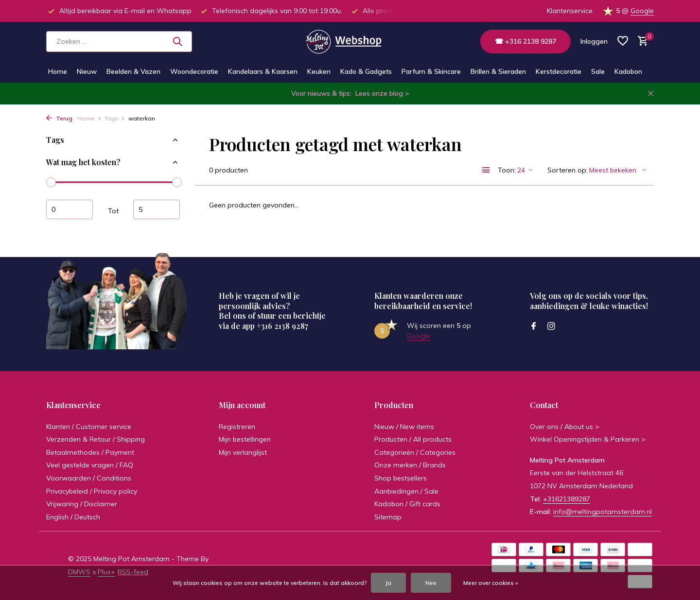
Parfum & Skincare (431, 71)
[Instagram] (551, 326)
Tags (115, 118)
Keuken (319, 71)
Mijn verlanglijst (243, 452)
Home (58, 71)
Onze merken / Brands (410, 465)
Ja (388, 583)
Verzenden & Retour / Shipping (96, 439)
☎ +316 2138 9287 (525, 41)
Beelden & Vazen (133, 71)
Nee (431, 583)
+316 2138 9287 (282, 326)
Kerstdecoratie (559, 71)
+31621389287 (567, 499)
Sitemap (388, 517)
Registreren (237, 427)
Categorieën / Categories (415, 452)
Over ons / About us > (565, 427)
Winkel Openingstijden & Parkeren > (588, 439)
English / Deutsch (73, 517)
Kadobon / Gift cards (407, 504)
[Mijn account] (594, 41)
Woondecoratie (194, 71)
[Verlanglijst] (623, 42)
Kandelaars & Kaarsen (263, 71)
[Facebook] (534, 326)
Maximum (157, 209)
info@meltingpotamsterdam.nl (603, 512)
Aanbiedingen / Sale (406, 491)
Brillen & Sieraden (498, 71)
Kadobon (628, 71)
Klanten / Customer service (89, 427)
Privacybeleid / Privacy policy (92, 491)
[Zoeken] (119, 42)
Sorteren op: (568, 170)
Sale (598, 71)
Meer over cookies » (491, 583)
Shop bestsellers (401, 478)
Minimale (70, 209)
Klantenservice (570, 11)
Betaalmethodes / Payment (90, 452)
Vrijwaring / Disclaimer (82, 504)
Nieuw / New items (404, 427)
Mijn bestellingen (245, 439)
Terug (59, 118)
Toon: (507, 170)
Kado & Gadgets (366, 71)
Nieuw (87, 71)
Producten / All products (413, 439)
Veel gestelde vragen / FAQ (90, 465)
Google (642, 11)
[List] (486, 170)
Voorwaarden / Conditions (89, 478)
